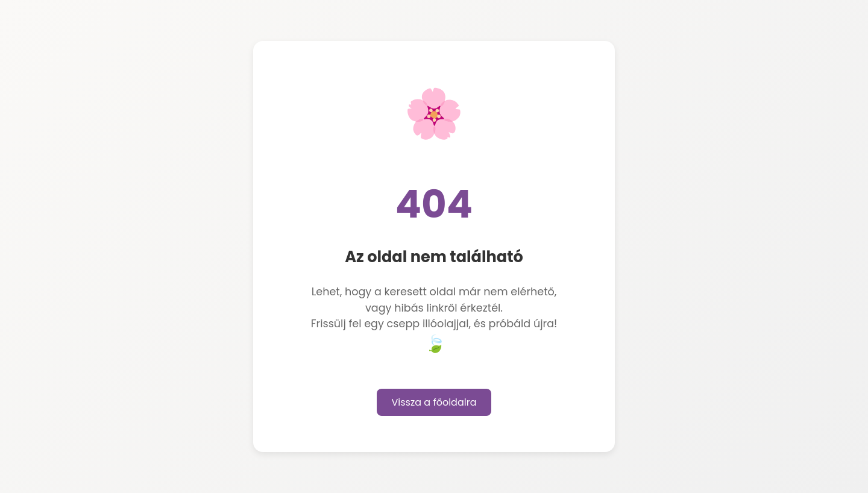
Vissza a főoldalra (434, 402)
